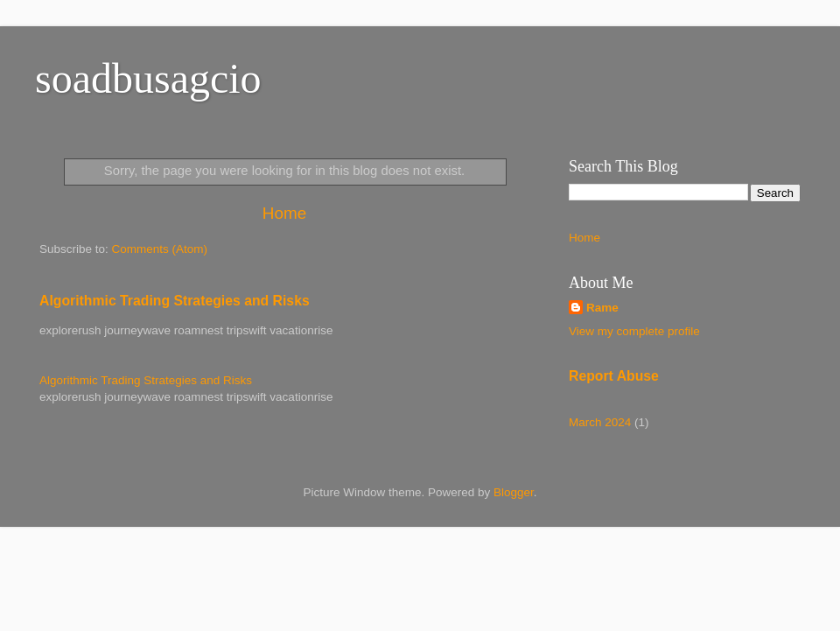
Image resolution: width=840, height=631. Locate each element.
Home (284, 213)
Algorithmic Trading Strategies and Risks (175, 301)
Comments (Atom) (160, 249)
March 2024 (600, 422)
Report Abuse (614, 376)
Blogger (514, 492)
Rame (602, 308)
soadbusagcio (148, 78)
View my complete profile (634, 331)
